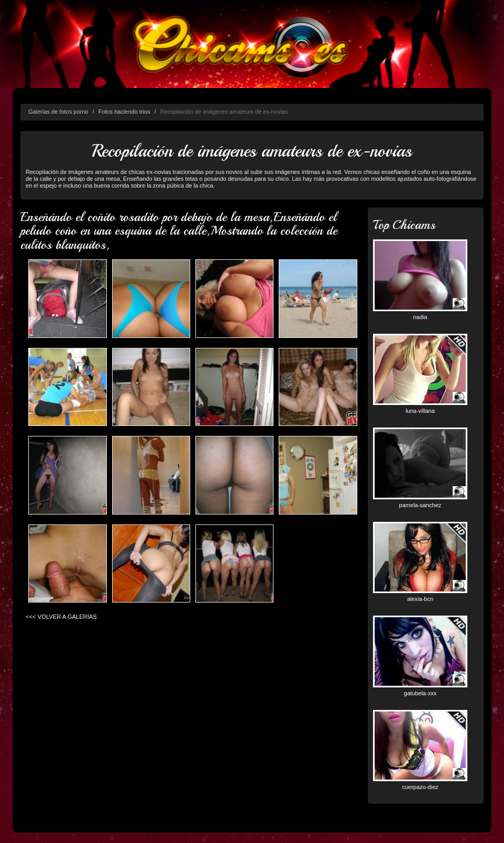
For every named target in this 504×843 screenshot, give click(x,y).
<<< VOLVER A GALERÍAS (61, 617)
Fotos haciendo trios (124, 112)
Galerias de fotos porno (58, 112)
